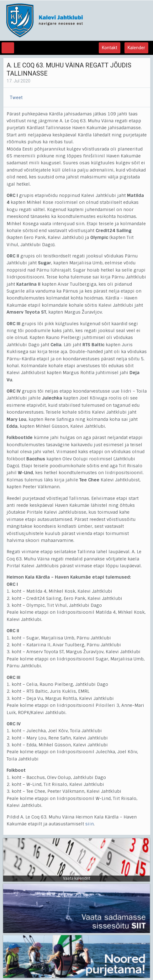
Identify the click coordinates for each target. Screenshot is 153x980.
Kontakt (110, 48)
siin (90, 824)
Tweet (16, 98)
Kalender (136, 48)
